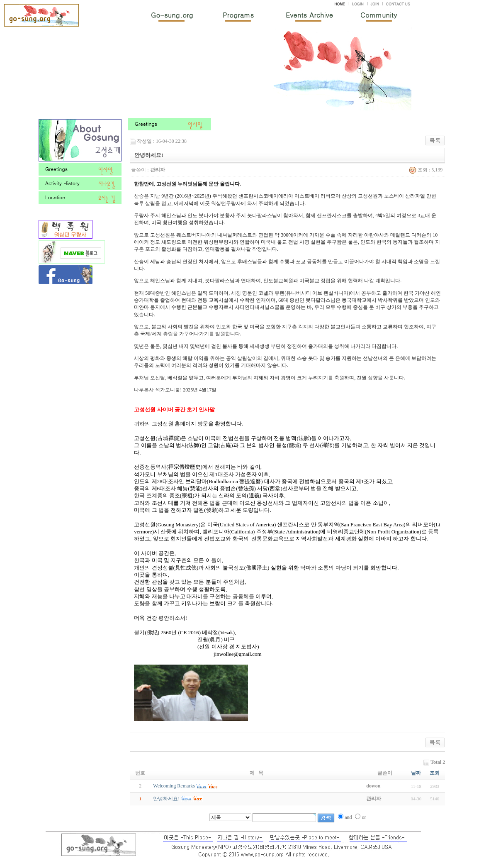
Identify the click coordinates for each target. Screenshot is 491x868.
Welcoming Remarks (174, 786)
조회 (435, 773)
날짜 (416, 773)
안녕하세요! (166, 799)
